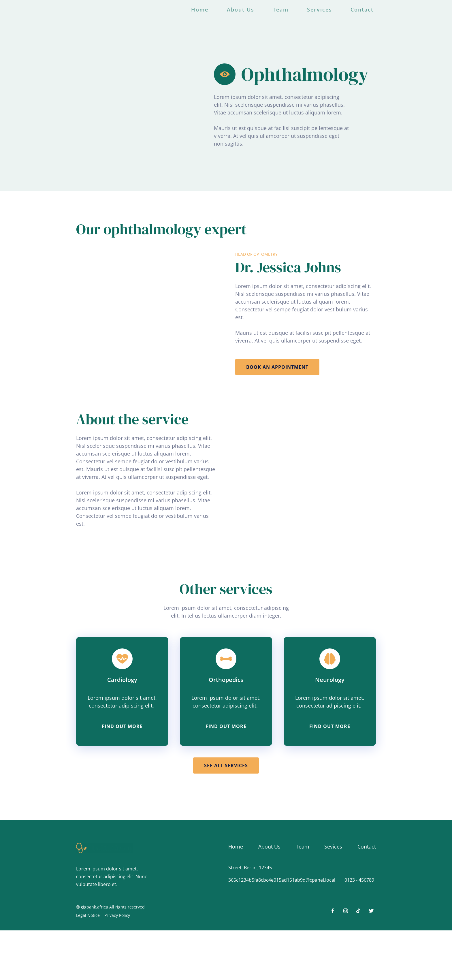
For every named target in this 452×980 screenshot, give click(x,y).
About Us (241, 10)
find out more (122, 726)
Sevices (333, 847)
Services (320, 10)
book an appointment (277, 367)
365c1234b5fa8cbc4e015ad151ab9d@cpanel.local (282, 880)
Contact (362, 10)
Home (200, 10)
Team (281, 10)
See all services (226, 765)
